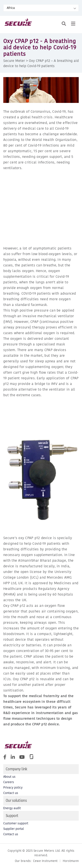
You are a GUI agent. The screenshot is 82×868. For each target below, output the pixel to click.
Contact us (11, 793)
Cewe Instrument (45, 861)
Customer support (16, 823)
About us (9, 777)
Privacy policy (13, 788)
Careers (9, 782)
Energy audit (12, 808)
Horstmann (71, 861)
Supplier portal (14, 829)
